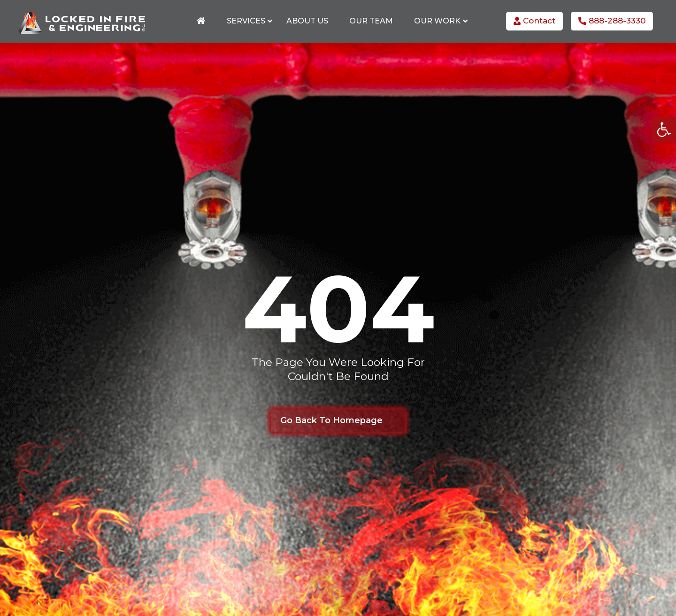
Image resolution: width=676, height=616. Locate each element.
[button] (664, 129)
